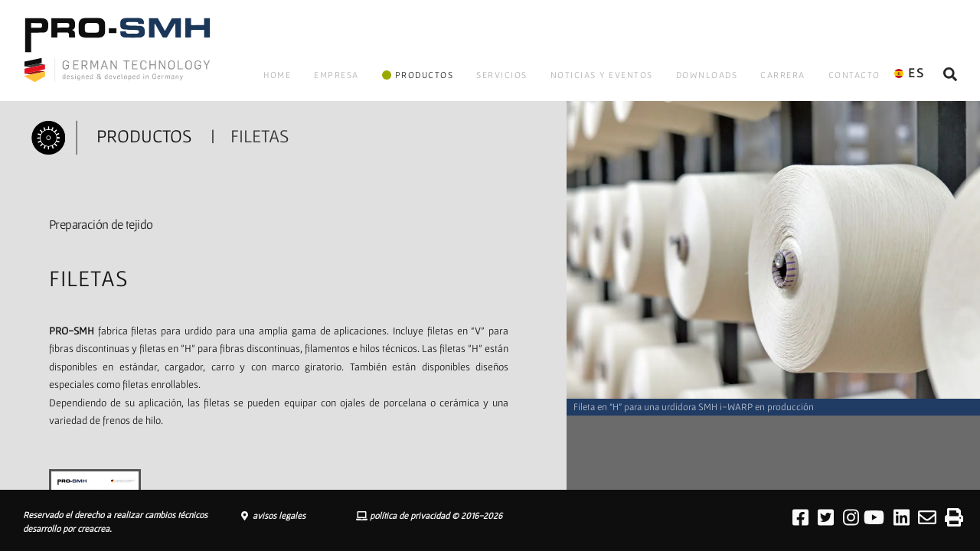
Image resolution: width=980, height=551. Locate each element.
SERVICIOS (502, 75)
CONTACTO (854, 75)
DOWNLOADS (707, 75)
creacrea (93, 528)
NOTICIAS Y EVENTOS (602, 75)
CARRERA (783, 75)
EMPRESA (336, 75)
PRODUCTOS (418, 75)
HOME (277, 75)
